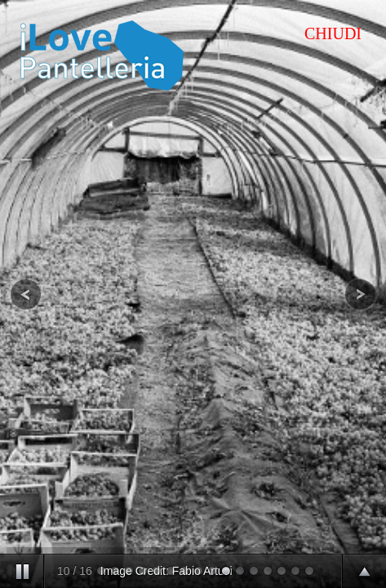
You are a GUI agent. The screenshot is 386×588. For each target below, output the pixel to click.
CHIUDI (333, 33)
